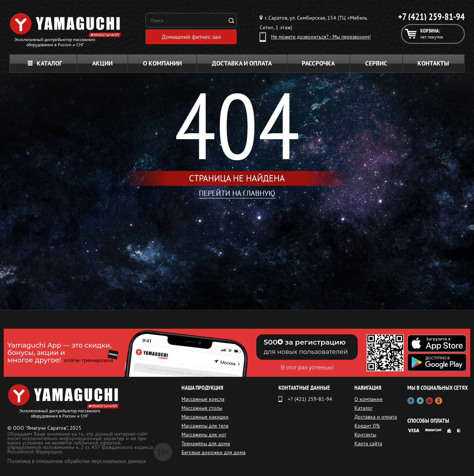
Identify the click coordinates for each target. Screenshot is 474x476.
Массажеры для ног (204, 435)
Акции (102, 63)
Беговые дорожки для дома (213, 452)
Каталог (45, 63)
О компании (162, 63)
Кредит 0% (367, 426)
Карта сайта (368, 443)
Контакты (433, 63)
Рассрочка (318, 63)
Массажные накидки (205, 417)
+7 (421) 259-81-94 (431, 17)
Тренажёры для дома (206, 443)
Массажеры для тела (205, 426)
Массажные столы (202, 408)
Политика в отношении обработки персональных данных (77, 461)
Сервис (376, 63)
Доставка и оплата (242, 63)
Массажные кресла (203, 399)
